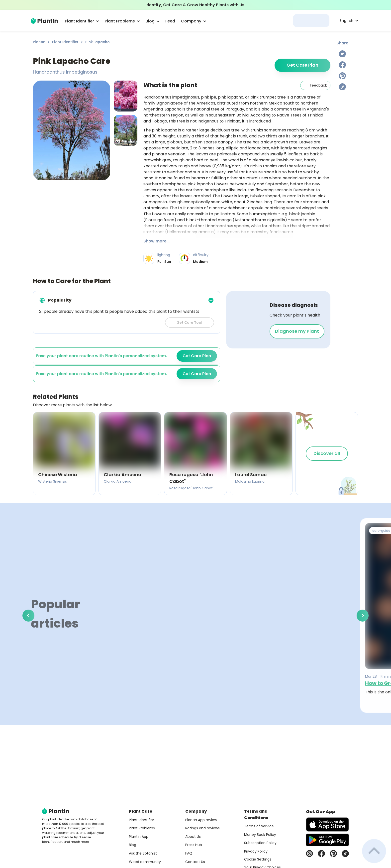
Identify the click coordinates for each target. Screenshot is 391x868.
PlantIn (39, 42)
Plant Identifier (65, 42)
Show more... (156, 241)
